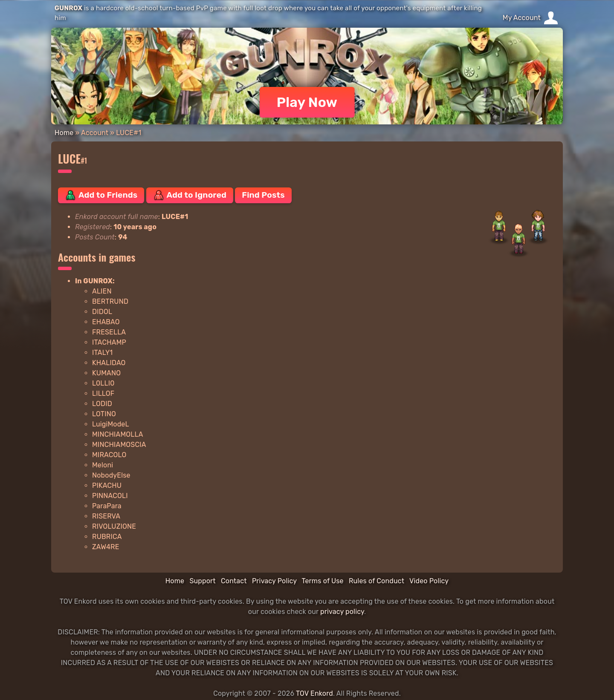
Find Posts (263, 195)
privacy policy (342, 612)
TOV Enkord (314, 693)
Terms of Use (323, 581)
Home (64, 133)
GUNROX (68, 8)
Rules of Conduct (377, 581)
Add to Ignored (190, 195)
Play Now (307, 102)
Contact (234, 581)
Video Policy (429, 581)
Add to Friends (101, 195)
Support (202, 581)
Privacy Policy (274, 581)
